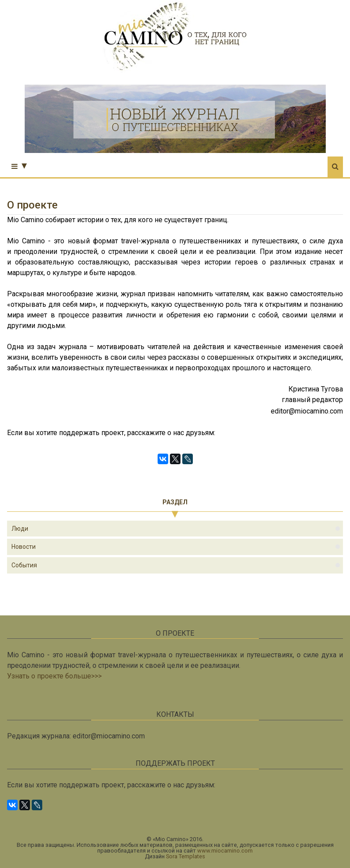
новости (24, 547)
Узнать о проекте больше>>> (54, 676)
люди (20, 529)
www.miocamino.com (225, 851)
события (24, 565)
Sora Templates (186, 856)
